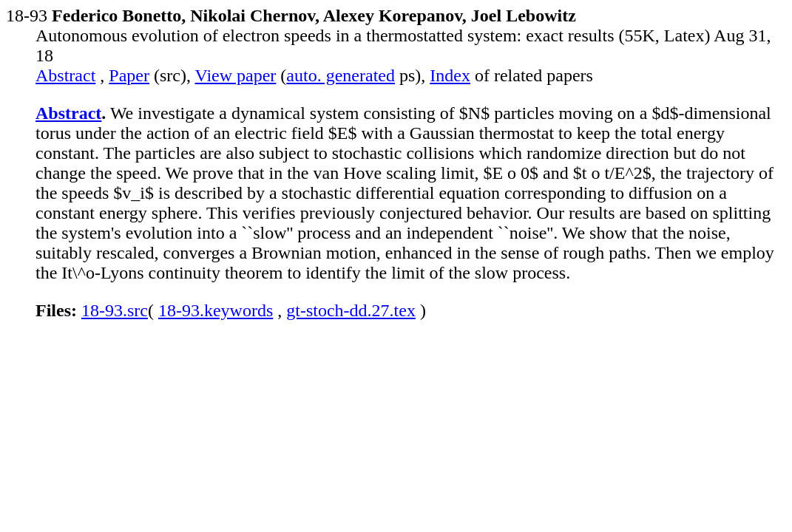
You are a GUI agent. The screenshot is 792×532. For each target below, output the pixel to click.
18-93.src (115, 310)
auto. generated (341, 75)
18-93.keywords (216, 310)
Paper (129, 75)
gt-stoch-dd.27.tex (351, 310)
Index (450, 75)
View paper (236, 75)
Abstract (65, 75)
